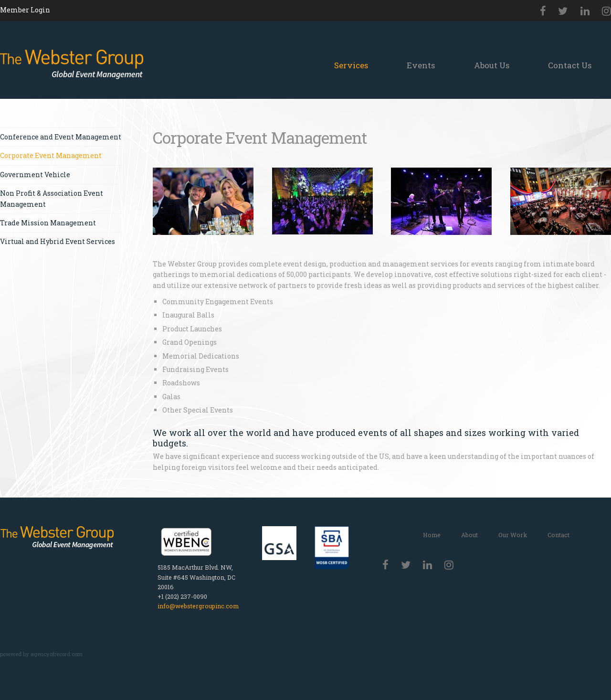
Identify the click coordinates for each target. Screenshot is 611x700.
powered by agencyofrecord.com (41, 654)
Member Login (25, 10)
